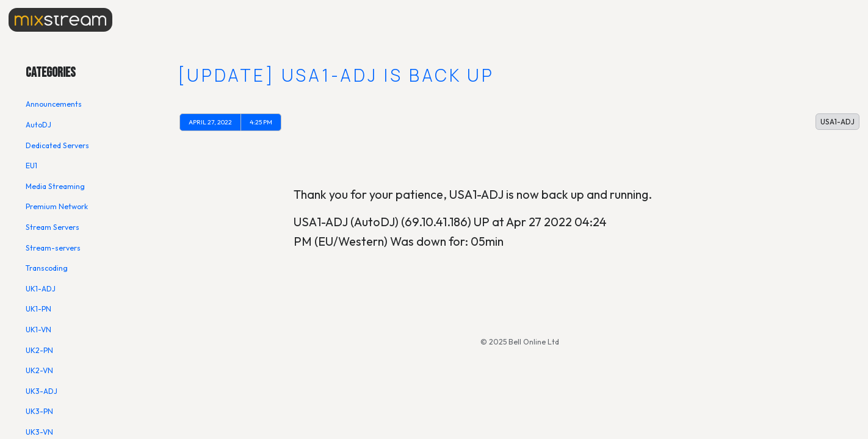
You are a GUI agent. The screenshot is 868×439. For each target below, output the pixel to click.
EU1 (31, 166)
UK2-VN (39, 370)
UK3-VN (39, 432)
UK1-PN (38, 309)
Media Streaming (55, 186)
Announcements (54, 104)
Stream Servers (52, 227)
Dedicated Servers (57, 145)
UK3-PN (39, 411)
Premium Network (57, 206)
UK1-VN (38, 330)
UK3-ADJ (42, 391)
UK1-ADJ (41, 289)
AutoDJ (38, 125)
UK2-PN (39, 350)
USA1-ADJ (837, 122)
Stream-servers (53, 248)
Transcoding (47, 268)
